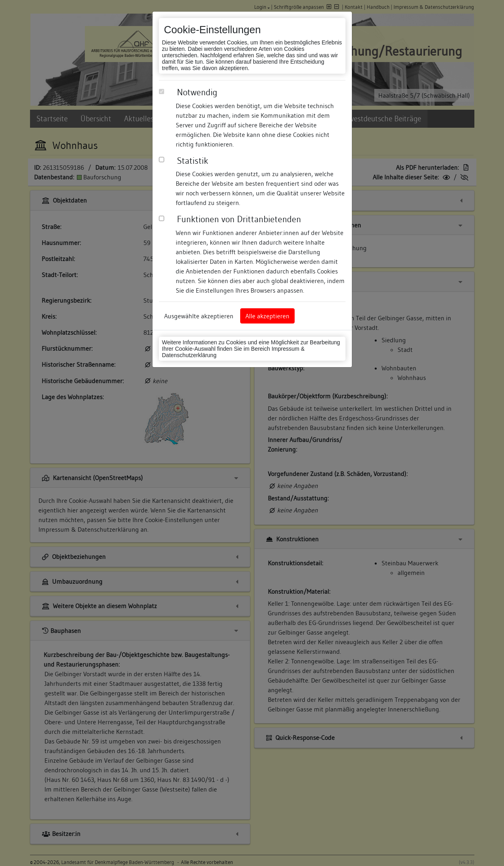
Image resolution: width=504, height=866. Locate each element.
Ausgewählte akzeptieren (199, 316)
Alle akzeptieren (267, 316)
